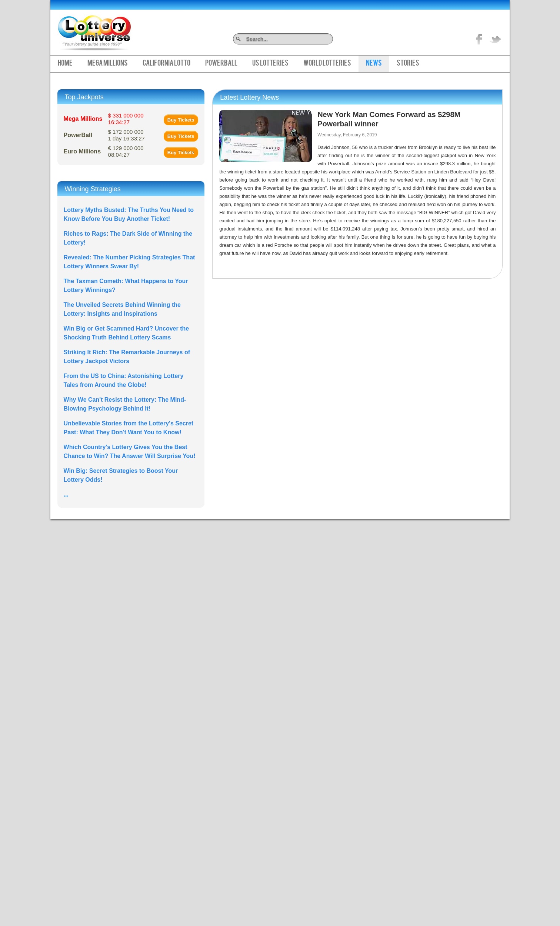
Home (65, 64)
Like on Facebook (479, 39)
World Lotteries (327, 64)
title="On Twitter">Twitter (496, 39)
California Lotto (166, 64)
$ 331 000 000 (126, 119)
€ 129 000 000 (126, 151)
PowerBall (221, 64)
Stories (408, 64)
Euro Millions (82, 151)
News (374, 64)
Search (330, 39)
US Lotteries (270, 64)
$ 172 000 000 (126, 135)
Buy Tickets (181, 120)
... (66, 494)
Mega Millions (108, 64)
